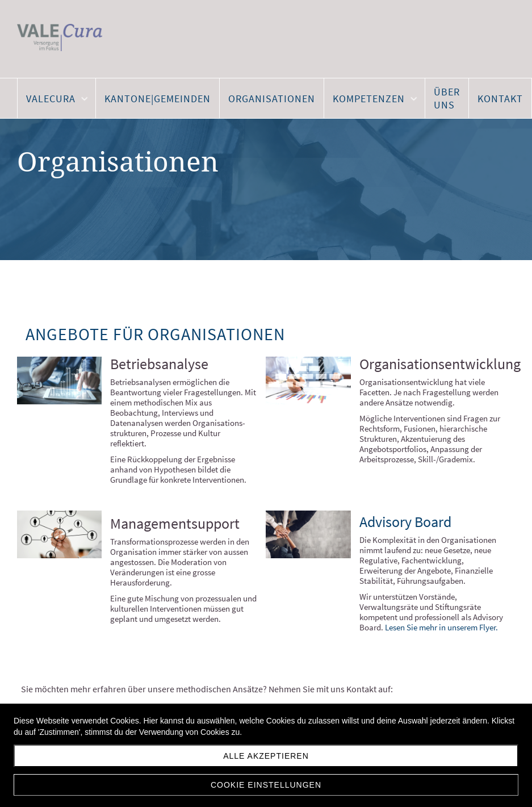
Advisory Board (405, 522)
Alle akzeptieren (266, 756)
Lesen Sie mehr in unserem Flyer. (442, 627)
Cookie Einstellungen (266, 785)
